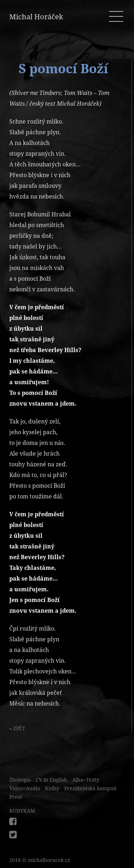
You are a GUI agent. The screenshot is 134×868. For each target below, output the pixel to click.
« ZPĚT (17, 728)
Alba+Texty (86, 780)
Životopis (20, 780)
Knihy (52, 788)
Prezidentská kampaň (90, 788)
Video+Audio (25, 788)
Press (16, 797)
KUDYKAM (22, 811)
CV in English (51, 780)
